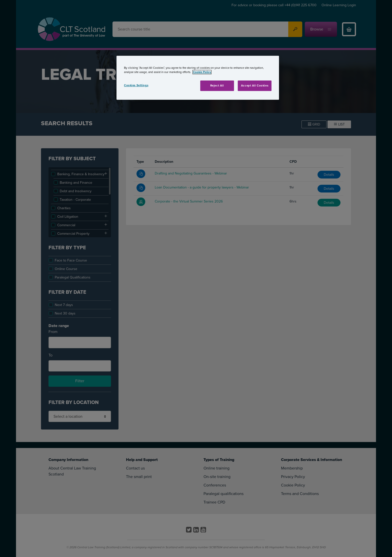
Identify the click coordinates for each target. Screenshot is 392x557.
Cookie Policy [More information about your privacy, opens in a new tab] (202, 72)
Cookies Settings (136, 85)
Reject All (217, 86)
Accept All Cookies (255, 86)
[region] (198, 78)
